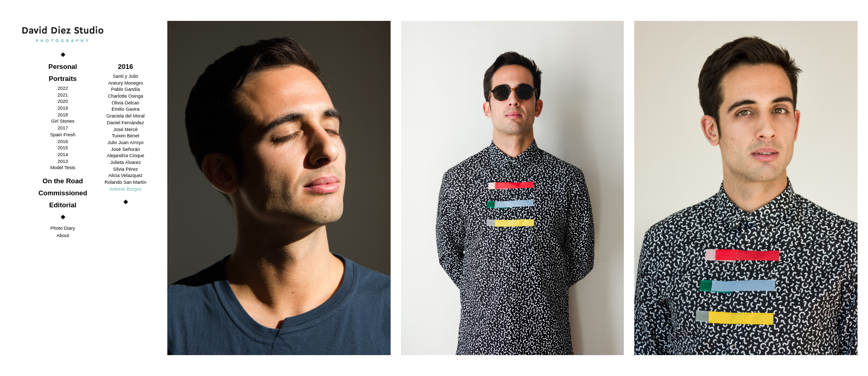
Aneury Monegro (126, 83)
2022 (63, 88)
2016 (63, 142)
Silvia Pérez (125, 169)
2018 (63, 115)
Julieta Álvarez (126, 162)
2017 (63, 128)
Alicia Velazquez (125, 175)
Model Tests (63, 168)
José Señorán (125, 149)
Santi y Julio (126, 76)
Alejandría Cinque (125, 156)
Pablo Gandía (125, 89)
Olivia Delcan (125, 103)
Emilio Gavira (125, 109)
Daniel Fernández (125, 123)
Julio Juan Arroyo (125, 143)
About (63, 236)
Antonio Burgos (125, 189)
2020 (63, 101)
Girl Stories (63, 121)
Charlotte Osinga (125, 96)
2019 (63, 108)
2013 (63, 161)
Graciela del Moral (125, 116)
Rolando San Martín (125, 182)
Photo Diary (62, 228)
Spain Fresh (63, 135)
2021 (63, 95)
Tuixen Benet (126, 136)
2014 (63, 155)
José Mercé (126, 130)
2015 (63, 148)
